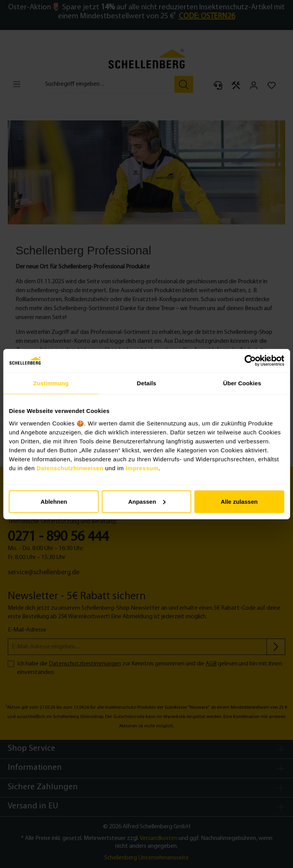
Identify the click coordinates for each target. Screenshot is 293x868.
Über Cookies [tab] (242, 383)
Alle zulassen (239, 501)
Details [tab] (147, 383)
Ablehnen (54, 501)
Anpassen (147, 501)
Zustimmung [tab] (51, 383)
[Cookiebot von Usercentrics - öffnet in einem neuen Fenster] (250, 361)
